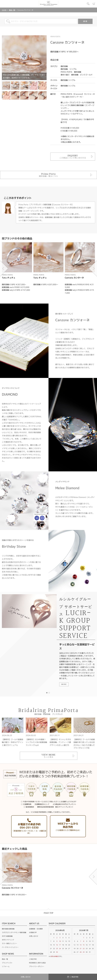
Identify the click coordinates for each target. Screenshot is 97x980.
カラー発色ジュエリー (9, 943)
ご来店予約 (33, 959)
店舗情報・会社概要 (36, 929)
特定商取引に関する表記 (37, 963)
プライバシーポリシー (37, 966)
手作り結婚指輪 (7, 936)
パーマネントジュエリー (10, 947)
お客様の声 (33, 932)
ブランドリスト (7, 963)
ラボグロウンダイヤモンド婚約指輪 (14, 932)
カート (94, 4)
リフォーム (6, 966)
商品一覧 (12, 10)
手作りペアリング (8, 940)
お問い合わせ (34, 936)
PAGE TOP (49, 913)
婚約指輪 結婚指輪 (8, 929)
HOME (4, 10)
